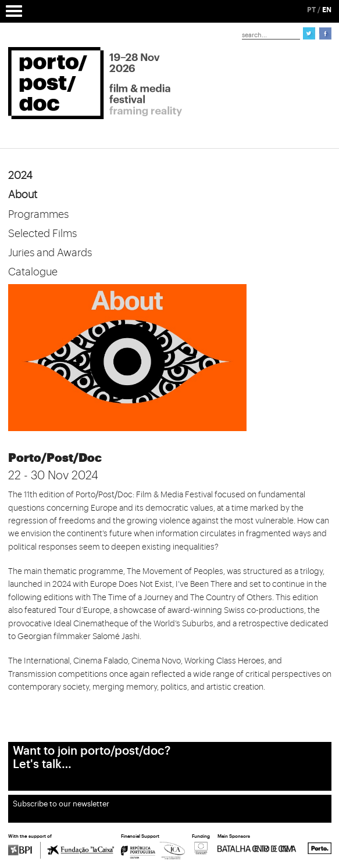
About (23, 195)
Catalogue (33, 272)
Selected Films (42, 234)
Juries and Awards (50, 253)
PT (311, 10)
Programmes (38, 214)
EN (327, 10)
